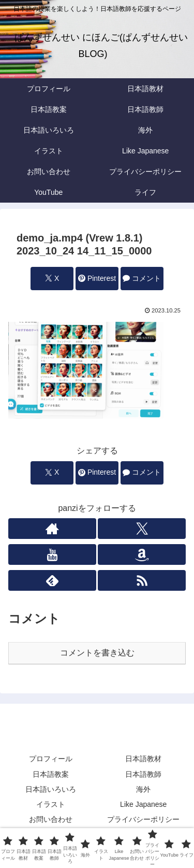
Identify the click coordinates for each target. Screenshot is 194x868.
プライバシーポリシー (143, 819)
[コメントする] (142, 279)
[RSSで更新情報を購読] (142, 580)
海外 (143, 789)
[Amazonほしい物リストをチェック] (142, 554)
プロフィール (51, 759)
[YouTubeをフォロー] (52, 554)
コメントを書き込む (97, 653)
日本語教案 (51, 774)
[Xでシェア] (52, 279)
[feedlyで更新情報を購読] (52, 580)
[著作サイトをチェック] (52, 529)
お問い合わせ (51, 819)
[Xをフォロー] (142, 529)
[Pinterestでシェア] (97, 279)
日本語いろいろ (51, 789)
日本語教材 (143, 759)
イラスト (51, 804)
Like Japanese (143, 804)
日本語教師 (143, 774)
